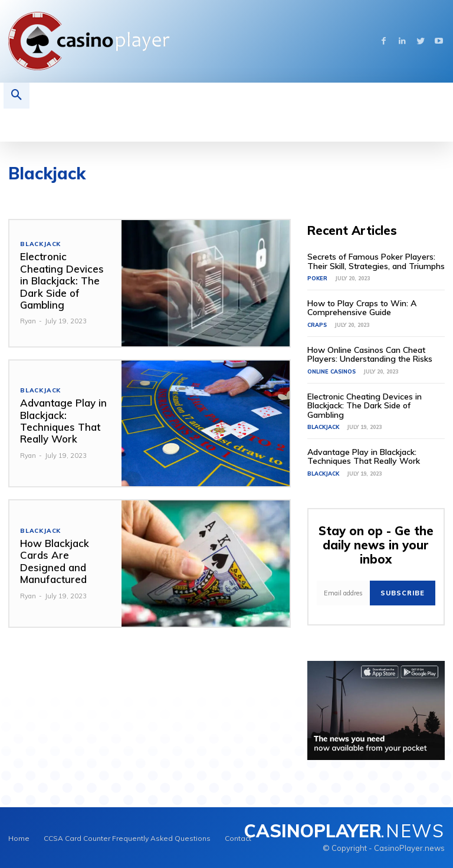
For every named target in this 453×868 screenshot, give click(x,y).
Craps (317, 325)
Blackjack (40, 244)
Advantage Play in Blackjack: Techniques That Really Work (63, 421)
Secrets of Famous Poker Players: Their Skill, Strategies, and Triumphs (376, 261)
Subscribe (403, 592)
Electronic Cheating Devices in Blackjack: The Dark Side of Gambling (62, 281)
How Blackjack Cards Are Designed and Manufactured (55, 561)
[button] (17, 96)
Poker (317, 278)
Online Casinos (331, 371)
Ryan (28, 321)
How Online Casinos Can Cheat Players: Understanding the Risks (370, 354)
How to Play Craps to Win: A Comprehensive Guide (362, 308)
